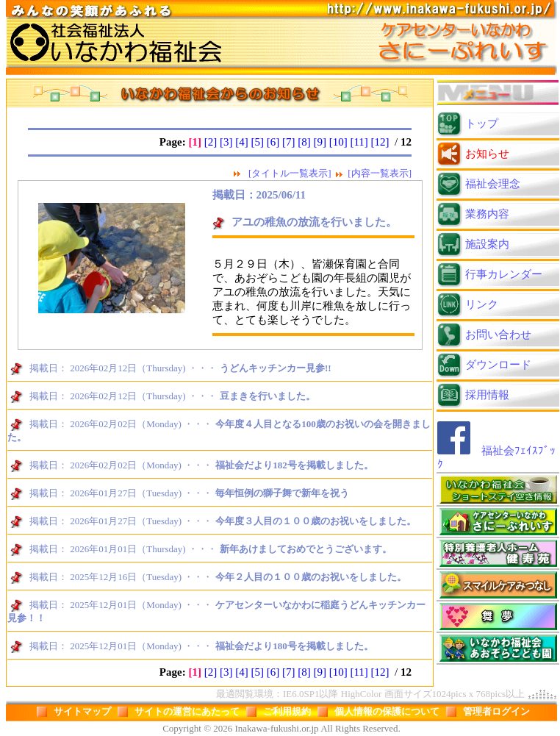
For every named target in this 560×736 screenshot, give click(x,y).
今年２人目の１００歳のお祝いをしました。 (311, 577)
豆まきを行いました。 (268, 396)
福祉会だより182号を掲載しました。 (294, 465)
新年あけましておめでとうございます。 (306, 549)
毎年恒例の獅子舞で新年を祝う (282, 493)
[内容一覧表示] (380, 173)
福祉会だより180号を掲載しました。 (294, 646)
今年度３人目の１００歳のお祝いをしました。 (316, 521)
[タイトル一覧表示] (290, 173)
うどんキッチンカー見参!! (276, 368)
